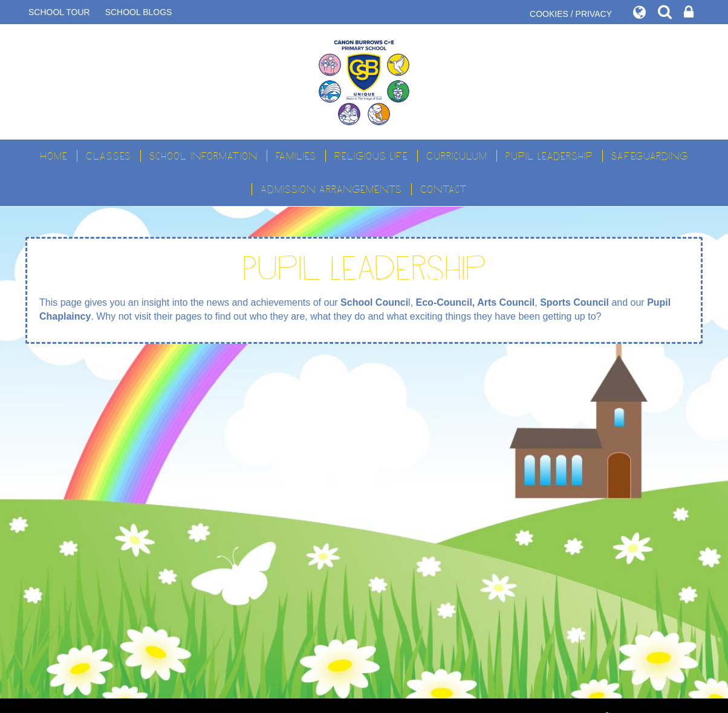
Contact (444, 189)
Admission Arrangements (331, 189)
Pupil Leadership (549, 156)
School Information (203, 156)
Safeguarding (650, 156)
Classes (109, 156)
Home (54, 156)
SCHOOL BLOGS (139, 12)
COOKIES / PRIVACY (571, 14)
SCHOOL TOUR (59, 12)
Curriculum (457, 156)
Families (296, 156)
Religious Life (371, 156)
